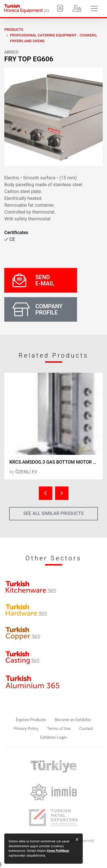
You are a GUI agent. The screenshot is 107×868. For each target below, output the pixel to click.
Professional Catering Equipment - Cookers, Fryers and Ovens (53, 38)
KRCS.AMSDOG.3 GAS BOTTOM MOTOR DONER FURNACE (56, 462)
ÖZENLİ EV (26, 472)
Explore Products (31, 720)
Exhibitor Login (53, 737)
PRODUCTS (14, 30)
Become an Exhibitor (73, 720)
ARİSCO (11, 52)
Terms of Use (59, 729)
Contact (86, 729)
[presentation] (46, 493)
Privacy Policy (26, 729)
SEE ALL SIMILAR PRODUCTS (54, 513)
